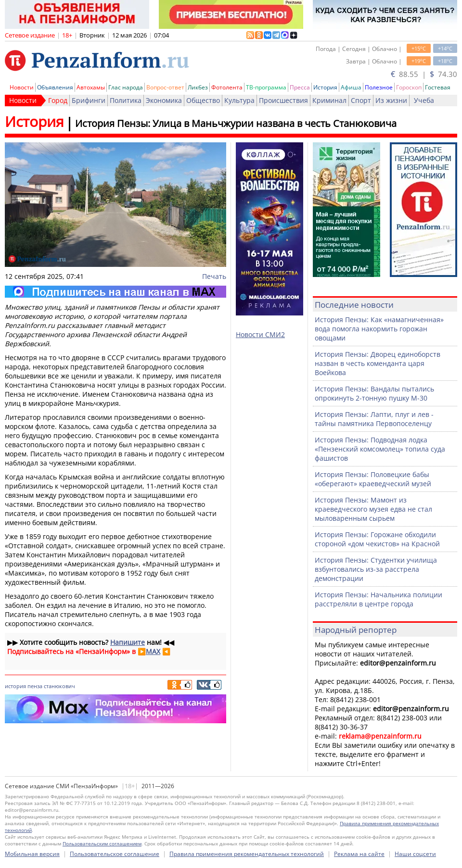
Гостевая (438, 87)
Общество (203, 100)
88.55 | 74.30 (424, 74)
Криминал (329, 100)
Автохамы (91, 87)
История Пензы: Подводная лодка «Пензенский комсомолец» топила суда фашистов (380, 449)
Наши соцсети (415, 854)
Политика (126, 100)
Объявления (55, 87)
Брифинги (89, 100)
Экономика (164, 100)
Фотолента (227, 87)
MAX (153, 651)
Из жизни (391, 100)
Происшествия (283, 100)
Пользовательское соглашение (115, 854)
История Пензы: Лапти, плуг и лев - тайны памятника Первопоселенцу (374, 419)
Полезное (379, 87)
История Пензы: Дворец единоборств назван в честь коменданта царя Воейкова (378, 363)
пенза (35, 686)
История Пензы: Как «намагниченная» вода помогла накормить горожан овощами (379, 329)
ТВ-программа (266, 87)
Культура (239, 100)
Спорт (361, 100)
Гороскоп (409, 87)
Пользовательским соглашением (102, 843)
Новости (22, 87)
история (15, 686)
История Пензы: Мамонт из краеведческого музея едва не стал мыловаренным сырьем (373, 509)
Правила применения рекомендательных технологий (247, 854)
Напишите (128, 642)
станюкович (59, 686)
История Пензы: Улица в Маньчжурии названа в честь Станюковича (236, 123)
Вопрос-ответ (165, 87)
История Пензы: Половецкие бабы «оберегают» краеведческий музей (373, 479)
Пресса (300, 87)
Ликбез (198, 87)
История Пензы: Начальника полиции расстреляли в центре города (379, 599)
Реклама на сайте (359, 854)
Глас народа (126, 87)
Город (58, 100)
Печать (214, 276)
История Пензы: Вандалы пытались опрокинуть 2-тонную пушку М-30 (374, 393)
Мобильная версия (32, 854)
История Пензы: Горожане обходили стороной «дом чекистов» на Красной (377, 539)
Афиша (351, 87)
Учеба (424, 100)
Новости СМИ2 (260, 334)
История (325, 87)
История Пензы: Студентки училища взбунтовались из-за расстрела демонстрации (376, 569)
